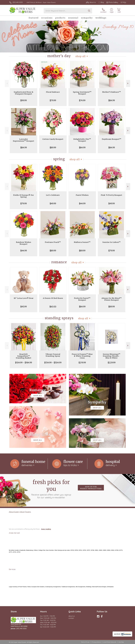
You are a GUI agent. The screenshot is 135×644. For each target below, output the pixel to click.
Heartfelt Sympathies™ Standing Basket (24, 356)
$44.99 (82, 203)
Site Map (121, 642)
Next (128, 83)
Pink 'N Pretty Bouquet (112, 195)
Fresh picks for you (51, 489)
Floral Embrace (53, 92)
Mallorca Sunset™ (82, 242)
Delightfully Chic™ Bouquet (82, 140)
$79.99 (53, 100)
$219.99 (82, 363)
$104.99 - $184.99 (24, 363)
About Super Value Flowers (20, 512)
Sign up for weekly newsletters (91, 488)
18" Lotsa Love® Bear (24, 298)
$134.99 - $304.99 (53, 363)
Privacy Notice (96, 642)
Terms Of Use (85, 642)
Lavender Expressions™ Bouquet (24, 140)
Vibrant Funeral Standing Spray (53, 355)
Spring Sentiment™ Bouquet (82, 93)
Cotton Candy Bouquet (53, 139)
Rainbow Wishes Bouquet (24, 243)
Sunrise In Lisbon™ (112, 242)
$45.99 (24, 307)
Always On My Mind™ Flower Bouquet (112, 299)
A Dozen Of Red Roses (53, 298)
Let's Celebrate (53, 195)
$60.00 (53, 307)
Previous (7, 83)
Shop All (81, 56)
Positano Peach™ (53, 242)
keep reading (46, 529)
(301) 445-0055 (18, 2)
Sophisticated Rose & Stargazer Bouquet (24, 93)
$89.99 (53, 147)
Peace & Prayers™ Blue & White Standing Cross (82, 356)
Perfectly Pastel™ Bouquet (82, 299)
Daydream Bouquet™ (112, 139)
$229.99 (112, 363)
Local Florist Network (110, 642)
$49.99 (53, 203)
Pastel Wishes (82, 195)
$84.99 (112, 100)
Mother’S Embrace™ (112, 92)
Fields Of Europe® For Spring (24, 196)
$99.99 (24, 100)
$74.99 (82, 100)
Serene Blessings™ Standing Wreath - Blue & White (112, 356)
